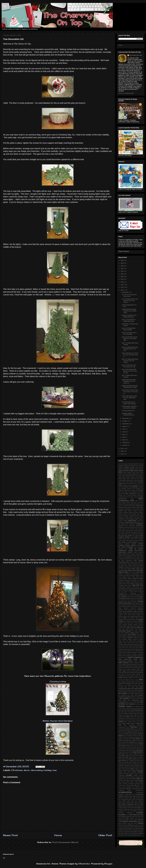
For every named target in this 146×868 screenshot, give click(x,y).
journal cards (130, 729)
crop (124, 649)
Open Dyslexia (128, 565)
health (141, 713)
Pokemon (137, 575)
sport (125, 803)
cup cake (127, 649)
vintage (137, 828)
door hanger (135, 666)
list (139, 736)
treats (129, 823)
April (124, 437)
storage (125, 806)
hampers (126, 713)
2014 (122, 449)
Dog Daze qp (139, 504)
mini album (136, 739)
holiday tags (122, 717)
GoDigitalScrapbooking (131, 522)
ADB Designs (139, 467)
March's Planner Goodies (133, 554)
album (137, 618)
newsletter (128, 747)
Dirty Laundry (139, 501)
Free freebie (126, 517)
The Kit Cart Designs (137, 598)
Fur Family (138, 517)
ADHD (120, 469)
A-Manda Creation (129, 467)
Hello (125, 527)
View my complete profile (126, 93)
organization (121, 752)
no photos (121, 749)
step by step (139, 804)
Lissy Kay (137, 541)
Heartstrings (132, 526)
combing (135, 644)
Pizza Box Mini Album (129, 575)
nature (132, 745)
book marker (130, 629)
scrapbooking (125, 792)
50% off (125, 466)
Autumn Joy (134, 477)
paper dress (129, 757)
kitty (133, 732)
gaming (137, 709)
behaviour (134, 626)
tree (55, 770)
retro (124, 785)
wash (135, 832)
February (125, 442)
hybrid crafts (136, 722)
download (140, 666)
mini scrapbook (131, 742)
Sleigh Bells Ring (137, 585)
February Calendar (123, 512)
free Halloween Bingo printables (127, 682)
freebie (122, 706)
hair (142, 712)
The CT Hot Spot (130, 595)
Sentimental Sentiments (125, 580)
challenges (136, 638)
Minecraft (128, 557)
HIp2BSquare (132, 524)
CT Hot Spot (140, 484)
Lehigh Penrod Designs (137, 539)
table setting (134, 808)
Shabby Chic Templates (124, 582)
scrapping (126, 796)
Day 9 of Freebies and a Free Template (129, 333)
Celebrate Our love (127, 485)
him (138, 715)
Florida (136, 516)
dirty (135, 664)
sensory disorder (133, 796)
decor (27, 770)
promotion (121, 780)
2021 (122, 274)
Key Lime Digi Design (125, 535)
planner (132, 769)
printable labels (133, 774)
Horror (124, 529)
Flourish (141, 516)
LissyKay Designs (132, 542)
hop (125, 718)
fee (140, 676)
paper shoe (140, 759)
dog (127, 666)
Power (129, 577)
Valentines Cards (123, 610)
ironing (120, 729)
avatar (125, 623)
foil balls (121, 680)
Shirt (132, 582)
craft (134, 648)
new (135, 745)
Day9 (130, 495)
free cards (137, 685)
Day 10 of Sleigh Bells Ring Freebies (129, 329)
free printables (125, 698)
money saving (128, 744)
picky (128, 765)
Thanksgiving (122, 595)
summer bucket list (138, 806)
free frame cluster (130, 690)
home (132, 717)
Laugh (124, 539)
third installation (122, 817)
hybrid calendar (128, 722)
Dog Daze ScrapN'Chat (130, 504)
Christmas (17, 770)
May (124, 434)
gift (132, 710)
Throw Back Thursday (130, 602)
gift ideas (140, 710)
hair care (121, 713)
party (132, 761)
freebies (129, 706)
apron (132, 621)
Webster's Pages (132, 611)
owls (132, 752)
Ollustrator (84, 864)
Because (125, 480)
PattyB (129, 569)
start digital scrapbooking (126, 804)
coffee (126, 644)
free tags (136, 702)
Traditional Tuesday (131, 605)
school (137, 787)
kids (119, 732)
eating (128, 669)
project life (140, 778)
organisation (139, 750)
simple (138, 798)
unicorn (141, 825)
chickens (135, 639)
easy (125, 669)
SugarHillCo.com (123, 593)
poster (120, 772)
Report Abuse (124, 251)
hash (138, 713)
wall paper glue (136, 830)
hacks (139, 712)
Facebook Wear (139, 509)
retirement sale (139, 784)
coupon (141, 646)
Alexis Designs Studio (129, 472)
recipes (141, 782)
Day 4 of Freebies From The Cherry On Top (129, 366)
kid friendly (121, 731)
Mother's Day (140, 559)
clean (131, 641)
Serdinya (134, 580)
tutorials (130, 825)
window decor (136, 833)
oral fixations (138, 749)
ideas (125, 725)
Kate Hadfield (140, 534)
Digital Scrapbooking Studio (131, 500)
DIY (139, 492)
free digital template (137, 689)
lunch (142, 736)
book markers (139, 629)
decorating (37, 770)
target (126, 809)
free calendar (127, 683)
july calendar (140, 729)
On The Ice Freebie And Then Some (129, 295)
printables (129, 775)
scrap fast (128, 789)
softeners (141, 801)
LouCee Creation (130, 544)
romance (128, 785)
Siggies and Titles (138, 582)
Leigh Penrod (122, 541)
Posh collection (123, 577)
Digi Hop (137, 497)
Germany (127, 519)
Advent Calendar (130, 469)
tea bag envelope (136, 809)
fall (140, 673)
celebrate (124, 638)
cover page (121, 648)
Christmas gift (139, 489)
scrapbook (140, 789)
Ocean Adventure (123, 564)
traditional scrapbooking (129, 821)
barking (120, 626)
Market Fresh (127, 556)
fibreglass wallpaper (128, 678)
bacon (120, 625)
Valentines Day (133, 610)
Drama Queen (132, 506)
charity (141, 638)
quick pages (122, 782)
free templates (130, 704)
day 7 (135, 651)
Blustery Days (133, 482)
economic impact (135, 669)
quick (135, 780)
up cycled (125, 827)
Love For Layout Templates (131, 546)
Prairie (133, 577)
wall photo (128, 832)
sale (132, 785)
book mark (122, 629)
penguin (134, 762)
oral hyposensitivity (131, 750)
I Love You (129, 529)
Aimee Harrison (139, 469)
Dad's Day (121, 494)
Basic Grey (126, 479)
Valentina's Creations (130, 608)
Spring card (134, 588)
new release (140, 745)
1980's (136, 464)
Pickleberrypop (135, 574)
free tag (131, 702)
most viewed (135, 744)
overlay (127, 752)
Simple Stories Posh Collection (127, 584)
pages (135, 754)
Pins (142, 574)
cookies (127, 646)
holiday (47, 770)
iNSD (120, 725)
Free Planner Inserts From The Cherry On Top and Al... (130, 392)
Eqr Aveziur (128, 507)
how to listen (128, 720)
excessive (137, 673)
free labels (129, 692)
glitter (122, 712)
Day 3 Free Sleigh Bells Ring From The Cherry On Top (129, 371)
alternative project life (132, 620)
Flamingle (132, 516)
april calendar (127, 621)
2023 (122, 268)
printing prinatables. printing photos (134, 777)
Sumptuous (133, 593)
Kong (132, 537)
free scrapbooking (133, 700)
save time (140, 785)
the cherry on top (136, 815)
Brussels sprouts (131, 484)
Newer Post (10, 835)
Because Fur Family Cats (134, 480)
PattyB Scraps (135, 569)
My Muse (121, 560)
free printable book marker (126, 695)
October (125, 421)
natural (128, 745)
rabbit (128, 782)
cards (124, 636)
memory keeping (139, 737)
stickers (121, 806)
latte (123, 734)
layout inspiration (138, 734)
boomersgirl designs (125, 631)
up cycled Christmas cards (135, 827)
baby (128, 623)
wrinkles (139, 835)
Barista (120, 479)
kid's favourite (134, 731)
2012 (122, 454)
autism (141, 621)
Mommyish (127, 559)
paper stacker (122, 761)
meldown (132, 737)
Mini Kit (134, 557)
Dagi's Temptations (130, 494)
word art (126, 835)
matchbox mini (122, 737)
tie (136, 817)
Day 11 (125, 495)
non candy (126, 749)
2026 (122, 260)
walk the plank (127, 830)
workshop (134, 835)
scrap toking (134, 789)
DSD (142, 492)
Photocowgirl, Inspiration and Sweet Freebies (129, 407)
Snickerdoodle (136, 587)
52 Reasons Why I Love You (134, 466)
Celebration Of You (138, 485)
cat (126, 636)
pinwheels (137, 765)
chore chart (125, 641)
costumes (136, 646)
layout (131, 734)
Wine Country (136, 613)
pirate (141, 765)
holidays (128, 717)
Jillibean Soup (137, 532)
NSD (135, 560)
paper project (125, 759)
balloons (136, 625)
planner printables (123, 770)
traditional (121, 820)
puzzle (132, 780)
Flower (120, 517)
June (124, 432)
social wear (134, 801)
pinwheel (132, 765)
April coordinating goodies (129, 476)
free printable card (129, 697)
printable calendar (123, 774)
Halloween (140, 524)
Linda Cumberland (130, 541)
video (134, 828)
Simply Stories (128, 585)
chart (120, 639)
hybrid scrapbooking (137, 724)
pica (125, 765)
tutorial (140, 823)
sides (131, 798)
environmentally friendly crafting (126, 673)
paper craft (122, 757)
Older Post (105, 835)
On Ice (139, 564)
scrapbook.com (139, 790)
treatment (124, 823)
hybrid (121, 722)
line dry (136, 736)
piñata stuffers (139, 767)
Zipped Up (140, 615)
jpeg (135, 729)
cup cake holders (134, 649)
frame (130, 680)
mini (131, 739)
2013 (122, 451)
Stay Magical (129, 590)
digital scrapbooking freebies (128, 659)
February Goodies (133, 512)
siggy (134, 798)
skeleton (124, 801)
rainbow (132, 782)
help (135, 715)
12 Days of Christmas (128, 464)
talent (142, 808)
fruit (130, 709)
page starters (130, 754)
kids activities (124, 732)
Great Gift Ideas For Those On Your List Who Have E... (130, 355)
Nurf (142, 562)
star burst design (139, 803)
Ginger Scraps (134, 519)
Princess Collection (127, 579)
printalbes (136, 775)
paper (123, 755)
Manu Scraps (122, 554)
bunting (120, 634)
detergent (141, 654)
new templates (122, 747)
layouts (121, 735)
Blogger (108, 864)
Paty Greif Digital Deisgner (129, 570)
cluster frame (127, 643)
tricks (136, 823)
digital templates (124, 663)
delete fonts (122, 654)
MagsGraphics (139, 551)
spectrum (121, 803)
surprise (129, 808)
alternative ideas (122, 620)
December (126, 292)
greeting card (134, 712)
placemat (127, 769)
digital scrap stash (123, 658)
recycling (125, 784)
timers (124, 818)
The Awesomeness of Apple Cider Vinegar (129, 403)
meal (128, 737)
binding (139, 626)
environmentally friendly (137, 671)
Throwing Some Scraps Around (131, 602)
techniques (121, 813)
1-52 (121, 464)
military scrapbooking (124, 739)
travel (139, 821)
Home (58, 835)
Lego (128, 539)
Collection (133, 490)
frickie (138, 707)
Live (139, 542)
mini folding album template (129, 740)
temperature (130, 813)
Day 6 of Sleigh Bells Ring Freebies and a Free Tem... (130, 349)
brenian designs (130, 633)
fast (128, 674)
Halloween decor (123, 526)
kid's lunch (140, 731)
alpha (142, 618)
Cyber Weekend (133, 492)
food (127, 680)
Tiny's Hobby (135, 603)
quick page (140, 780)
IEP (133, 529)
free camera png (136, 683)
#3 (119, 464)
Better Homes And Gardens (58, 721)
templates (122, 815)
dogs (130, 666)
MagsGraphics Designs (125, 552)
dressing (131, 668)
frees (134, 707)
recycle (120, 784)
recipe (136, 782)
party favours (137, 761)
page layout (122, 754)
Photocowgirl (139, 572)
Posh (142, 575)
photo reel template (132, 764)
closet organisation (138, 641)
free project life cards (135, 699)
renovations (131, 784)
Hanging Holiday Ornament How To (128, 414)
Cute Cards (125, 492)
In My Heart (137, 529)
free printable (123, 693)
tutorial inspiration (123, 825)
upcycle (124, 828)
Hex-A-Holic (136, 527)
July (124, 429)
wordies (130, 835)
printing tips (121, 779)
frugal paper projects (124, 709)
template (140, 813)
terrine (128, 815)
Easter (138, 506)
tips (127, 818)
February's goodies (123, 516)
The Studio (131, 600)
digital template (139, 661)
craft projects (139, 648)
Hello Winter (130, 527)
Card (120, 485)
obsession (132, 749)
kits (131, 732)
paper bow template (138, 755)
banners (141, 625)
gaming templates (126, 710)
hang (135, 713)
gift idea (135, 710)
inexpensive (132, 725)
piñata (134, 767)
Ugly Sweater (134, 606)
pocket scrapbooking (137, 770)
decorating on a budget (137, 653)
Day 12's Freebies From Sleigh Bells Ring (129, 316)
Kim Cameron (136, 535)
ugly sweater (136, 825)
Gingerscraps (132, 520)
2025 (122, 263)
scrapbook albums (125, 790)
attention (136, 621)
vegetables (129, 828)
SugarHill (141, 592)
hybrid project (126, 724)
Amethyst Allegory (132, 474)
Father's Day (122, 511)
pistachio (127, 767)
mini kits (139, 740)
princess (134, 772)
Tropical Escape (126, 606)
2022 (122, 271)
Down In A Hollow (123, 506)
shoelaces (127, 798)
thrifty (128, 817)
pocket (129, 770)
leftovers (130, 736)
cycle (127, 651)
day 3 (132, 651)
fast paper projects (135, 674)
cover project (129, 648)
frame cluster (135, 680)
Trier (137, 605)
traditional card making (130, 820)
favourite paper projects (132, 676)
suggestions (130, 806)
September (126, 424)
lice (133, 736)
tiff (138, 817)
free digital (131, 687)
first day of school (138, 678)
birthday (129, 628)
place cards (121, 769)
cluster (120, 643)
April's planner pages (124, 477)
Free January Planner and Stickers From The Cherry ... (130, 301)
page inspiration (138, 752)
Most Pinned (133, 559)
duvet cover (140, 668)
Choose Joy (127, 487)
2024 (122, 266)
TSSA (141, 593)
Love (138, 546)
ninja (142, 747)
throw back (132, 817)
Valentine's (140, 608)
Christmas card (131, 489)
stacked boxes (130, 803)
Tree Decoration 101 (128, 411)
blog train (140, 628)
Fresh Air (132, 517)
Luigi (126, 549)
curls (124, 651)
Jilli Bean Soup (129, 532)
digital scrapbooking (135, 657)
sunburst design (122, 808)
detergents (121, 656)
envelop (128, 671)
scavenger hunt (130, 787)
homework (121, 718)
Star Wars (123, 590)
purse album (127, 780)
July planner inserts (123, 534)
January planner (129, 531)
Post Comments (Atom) (65, 842)
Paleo (125, 569)
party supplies (125, 762)
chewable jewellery (127, 639)
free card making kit (128, 685)
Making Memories (138, 552)
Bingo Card (126, 482)
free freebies (137, 690)
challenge (130, 638)
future (133, 709)
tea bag (130, 809)
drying (135, 668)
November (126, 418)
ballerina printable (128, 625)
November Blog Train (135, 562)
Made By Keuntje (136, 549)
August (125, 426)
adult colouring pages (132, 616)
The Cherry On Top (136, 55)
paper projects (133, 759)
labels (136, 732)
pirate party (121, 767)
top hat (141, 818)
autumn (121, 623)
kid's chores (127, 731)
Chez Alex (121, 487)
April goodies (139, 476)
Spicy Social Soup (126, 588)
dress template (125, 668)
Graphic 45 (124, 524)
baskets (129, 626)
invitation (141, 727)
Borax (125, 484)
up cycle (121, 827)
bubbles (137, 633)
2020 (122, 277)
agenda (125, 618)
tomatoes (132, 818)
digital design (130, 656)
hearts (132, 715)
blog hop (134, 628)
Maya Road (137, 556)
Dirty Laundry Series (124, 503)
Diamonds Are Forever (129, 497)
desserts (134, 654)
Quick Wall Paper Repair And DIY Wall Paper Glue (129, 398)
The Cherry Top (132, 597)
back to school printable (137, 623)
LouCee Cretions (130, 545)
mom (123, 744)
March (124, 440)
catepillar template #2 (133, 636)
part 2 (128, 761)
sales (135, 785)
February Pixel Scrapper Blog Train (133, 514)
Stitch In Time (136, 590)
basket (124, 626)
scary (124, 787)
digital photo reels (138, 656)
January (125, 445)
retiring (120, 785)
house (131, 718)
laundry (127, 734)
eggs (124, 671)
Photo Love (132, 572)
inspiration (134, 727)
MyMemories (129, 560)
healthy (120, 715)
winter (141, 833)
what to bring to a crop (126, 833)
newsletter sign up (136, 747)
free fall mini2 (122, 690)
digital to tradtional (134, 663)
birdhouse (124, 628)
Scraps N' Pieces (138, 579)
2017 (122, 285)
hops (128, 718)
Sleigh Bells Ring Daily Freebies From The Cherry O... (129, 381)
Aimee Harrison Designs (126, 471)
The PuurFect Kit (123, 600)
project (134, 779)
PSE (122, 569)
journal (124, 729)
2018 (122, 282)
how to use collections (137, 720)
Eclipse (123, 507)
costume (131, 646)
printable (140, 772)
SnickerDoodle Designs (125, 587)
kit (128, 732)
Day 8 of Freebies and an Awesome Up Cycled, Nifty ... (130, 339)
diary (125, 656)
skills (128, 801)
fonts (124, 680)
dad (129, 651)
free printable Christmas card (135, 694)
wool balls (121, 835)
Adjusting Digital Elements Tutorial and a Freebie (130, 387)
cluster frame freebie (137, 643)
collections (130, 644)
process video (128, 779)
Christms (121, 490)
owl (129, 752)
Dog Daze (134, 503)
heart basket (126, 715)
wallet (132, 832)
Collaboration (127, 490)
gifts (119, 712)
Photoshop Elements (124, 574)
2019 (122, 279)
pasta (131, 762)
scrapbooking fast (129, 794)
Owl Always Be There (129, 567)
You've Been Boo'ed (130, 615)
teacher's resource (138, 811)
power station (127, 772)
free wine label (139, 704)
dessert (129, 654)
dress (120, 668)
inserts (127, 727)
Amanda (125, 474)
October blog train (132, 564)
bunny (141, 633)
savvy (120, 787)
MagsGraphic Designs (126, 550)
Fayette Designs (133, 511)
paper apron (129, 755)
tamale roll (121, 809)
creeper (120, 649)
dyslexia (120, 669)
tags (139, 808)
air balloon (131, 618)
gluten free (127, 712)
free (141, 680)
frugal (141, 707)
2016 (122, 287)
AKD (123, 469)
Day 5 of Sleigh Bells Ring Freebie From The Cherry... (130, 361)
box (133, 631)
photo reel (124, 764)
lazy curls (126, 736)
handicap (131, 713)
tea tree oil (128, 811)
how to (135, 718)
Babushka (140, 477)
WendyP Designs (127, 613)
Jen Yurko (136, 531)
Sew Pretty (140, 580)
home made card (138, 717)
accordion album (123, 616)
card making (132, 634)
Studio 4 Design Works (131, 592)
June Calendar (132, 534)
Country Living (58, 681)
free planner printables (137, 692)
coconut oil (121, 644)
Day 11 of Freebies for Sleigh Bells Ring (129, 320)
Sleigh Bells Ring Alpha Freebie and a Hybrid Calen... (129, 311)
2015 (122, 290)
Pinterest (121, 575)
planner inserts (139, 769)
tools (136, 818)
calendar (125, 634)
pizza (131, 767)
